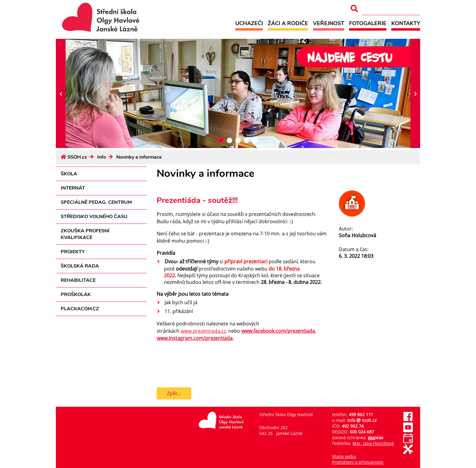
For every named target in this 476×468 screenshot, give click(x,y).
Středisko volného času (94, 217)
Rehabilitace (78, 280)
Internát (73, 188)
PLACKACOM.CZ (80, 309)
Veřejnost (329, 23)
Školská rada (80, 266)
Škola (69, 174)
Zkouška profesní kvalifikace (85, 234)
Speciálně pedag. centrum (96, 202)
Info (102, 157)
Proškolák (76, 295)
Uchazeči (249, 23)
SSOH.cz (77, 157)
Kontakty (406, 23)
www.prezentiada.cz (203, 331)
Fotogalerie (368, 23)
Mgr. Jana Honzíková (373, 443)
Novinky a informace (139, 157)
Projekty (73, 252)
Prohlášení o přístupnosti (358, 462)
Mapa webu (344, 456)
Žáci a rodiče (288, 23)
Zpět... (174, 393)
